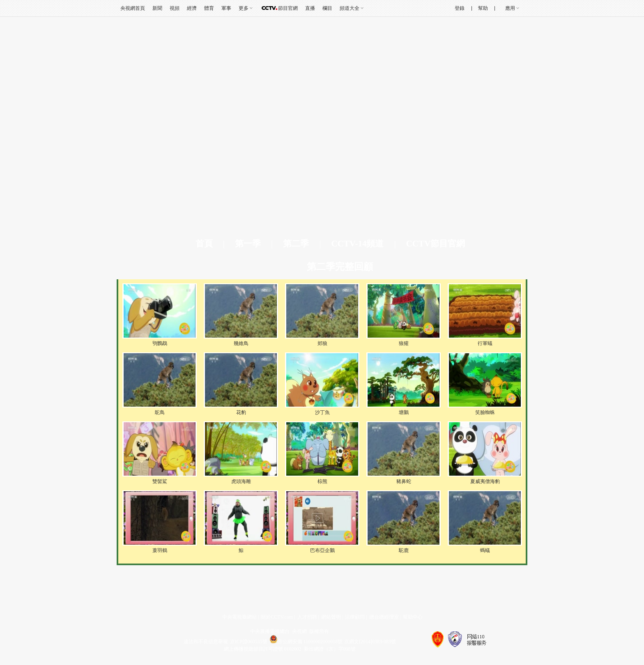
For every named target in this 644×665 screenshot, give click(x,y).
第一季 (248, 244)
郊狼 (322, 343)
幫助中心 (413, 617)
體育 (209, 8)
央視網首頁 (133, 8)
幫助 (483, 8)
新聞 (157, 8)
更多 (244, 8)
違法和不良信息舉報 (206, 642)
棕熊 (322, 481)
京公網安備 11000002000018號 (306, 642)
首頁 (204, 244)
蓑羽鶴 (160, 550)
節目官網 (288, 8)
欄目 (327, 8)
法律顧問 (355, 617)
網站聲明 (331, 617)
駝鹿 (404, 550)
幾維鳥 (241, 343)
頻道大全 (350, 8)
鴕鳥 (160, 412)
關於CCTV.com (277, 617)
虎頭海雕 (241, 481)
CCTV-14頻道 (357, 244)
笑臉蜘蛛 (485, 412)
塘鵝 (404, 412)
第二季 (296, 244)
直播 (310, 8)
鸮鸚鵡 (160, 343)
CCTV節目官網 (436, 244)
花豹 (241, 412)
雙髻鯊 (160, 481)
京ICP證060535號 (249, 642)
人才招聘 (307, 617)
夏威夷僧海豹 (485, 481)
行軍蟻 (485, 343)
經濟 (192, 8)
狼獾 (404, 343)
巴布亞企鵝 (322, 550)
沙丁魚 (322, 412)
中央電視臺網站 (239, 617)
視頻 (175, 8)
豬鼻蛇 (404, 481)
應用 (510, 8)
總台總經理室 (384, 617)
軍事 (226, 8)
